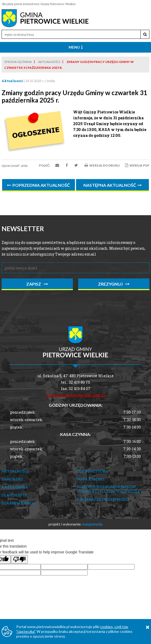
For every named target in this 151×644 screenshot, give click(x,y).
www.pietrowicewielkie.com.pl (76, 395)
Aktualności (49, 62)
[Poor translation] (19, 559)
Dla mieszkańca (18, 503)
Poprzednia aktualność (38, 185)
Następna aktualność (113, 185)
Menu (76, 47)
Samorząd (12, 479)
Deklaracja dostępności (103, 499)
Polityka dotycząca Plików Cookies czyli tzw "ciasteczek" (109, 489)
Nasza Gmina (15, 487)
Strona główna (18, 62)
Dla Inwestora (92, 471)
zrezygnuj (114, 284)
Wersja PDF (137, 165)
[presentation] (42, 305)
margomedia (92, 524)
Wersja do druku (102, 165)
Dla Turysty (14, 495)
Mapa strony (90, 479)
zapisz (37, 284)
